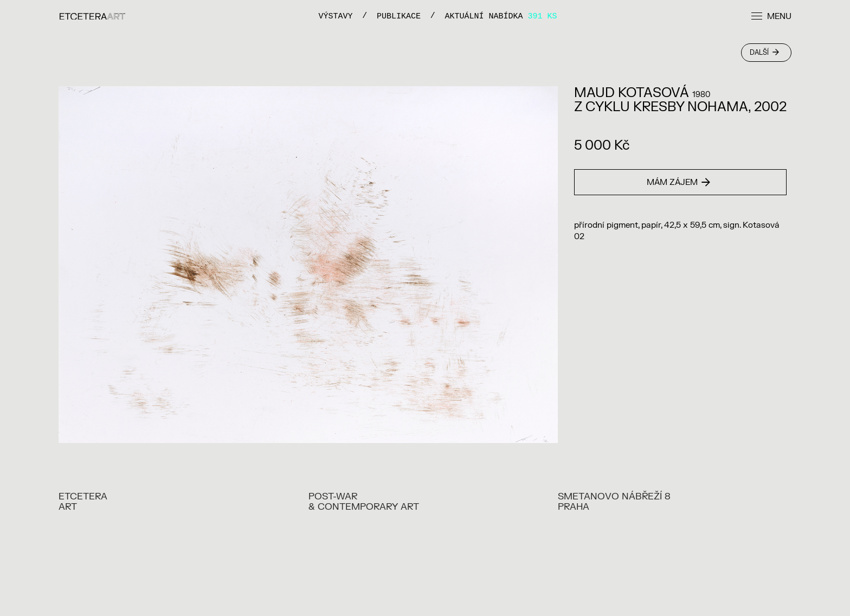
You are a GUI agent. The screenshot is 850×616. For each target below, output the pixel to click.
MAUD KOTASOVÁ (632, 93)
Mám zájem (678, 182)
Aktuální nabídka (501, 16)
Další (764, 53)
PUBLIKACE (399, 16)
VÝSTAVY (335, 16)
